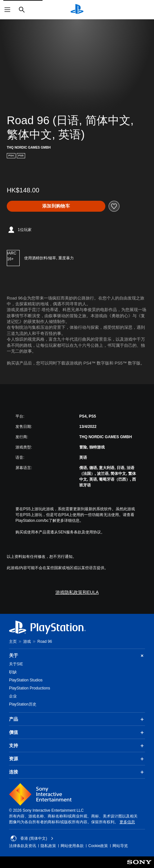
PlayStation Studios (26, 680)
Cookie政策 (98, 846)
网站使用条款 (72, 846)
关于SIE (16, 664)
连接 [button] (77, 772)
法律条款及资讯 (23, 846)
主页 (13, 642)
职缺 (13, 672)
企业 (13, 696)
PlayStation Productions (29, 688)
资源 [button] (77, 759)
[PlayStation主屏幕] (77, 10)
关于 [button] (77, 656)
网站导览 (120, 846)
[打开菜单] (7, 10)
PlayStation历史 (23, 704)
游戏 (27, 642)
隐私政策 (48, 846)
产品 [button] (77, 719)
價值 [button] (77, 733)
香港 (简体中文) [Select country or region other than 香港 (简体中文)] (32, 838)
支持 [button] (77, 746)
